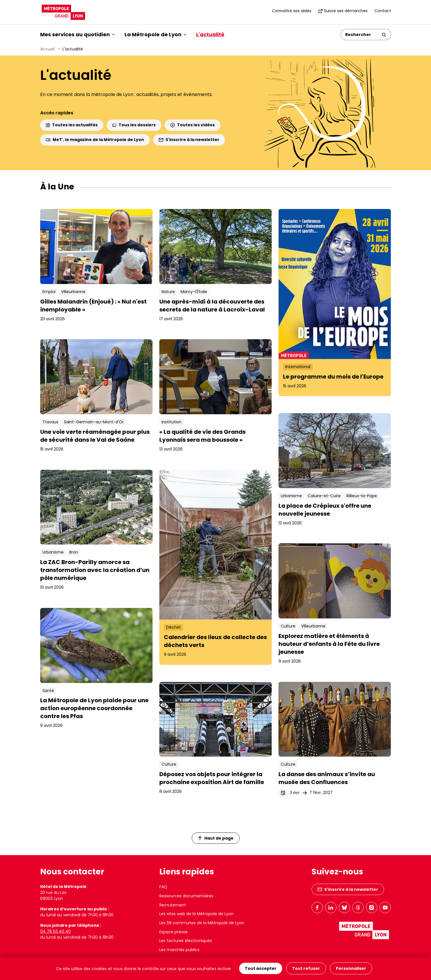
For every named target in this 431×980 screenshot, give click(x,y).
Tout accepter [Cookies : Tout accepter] (261, 968)
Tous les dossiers (134, 125)
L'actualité (210, 34)
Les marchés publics (179, 950)
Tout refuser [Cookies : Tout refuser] (306, 968)
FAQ (163, 887)
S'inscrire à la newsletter (189, 140)
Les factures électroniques (186, 941)
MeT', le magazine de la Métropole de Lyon (95, 140)
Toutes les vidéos (193, 125)
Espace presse (173, 932)
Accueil (47, 49)
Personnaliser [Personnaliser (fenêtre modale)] (351, 968)
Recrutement (173, 905)
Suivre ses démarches (343, 11)
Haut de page (216, 838)
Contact (383, 11)
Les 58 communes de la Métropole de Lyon (202, 923)
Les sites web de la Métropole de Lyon (196, 914)
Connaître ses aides (292, 11)
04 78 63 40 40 (55, 931)
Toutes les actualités (72, 125)
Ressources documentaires (186, 896)
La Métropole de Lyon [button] (156, 34)
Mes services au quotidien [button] (78, 34)
